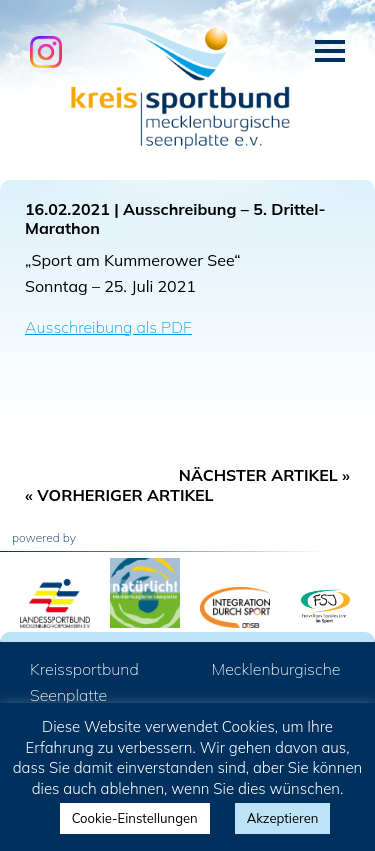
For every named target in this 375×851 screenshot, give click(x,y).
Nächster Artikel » (264, 475)
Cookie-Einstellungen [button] (135, 818)
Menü (330, 51)
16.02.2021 (67, 209)
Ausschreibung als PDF (108, 327)
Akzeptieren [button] (283, 818)
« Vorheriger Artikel (119, 495)
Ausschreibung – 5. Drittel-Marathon (175, 218)
